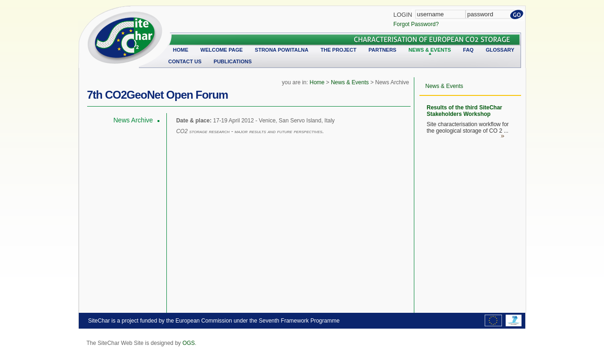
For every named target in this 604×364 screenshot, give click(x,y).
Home (181, 50)
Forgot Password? (416, 24)
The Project (339, 50)
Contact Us (185, 61)
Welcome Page (222, 50)
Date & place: (195, 121)
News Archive (133, 120)
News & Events (429, 50)
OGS (189, 343)
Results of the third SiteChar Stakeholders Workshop (465, 111)
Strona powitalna (282, 50)
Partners (383, 50)
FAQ (469, 50)
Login (403, 15)
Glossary (500, 50)
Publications (233, 61)
